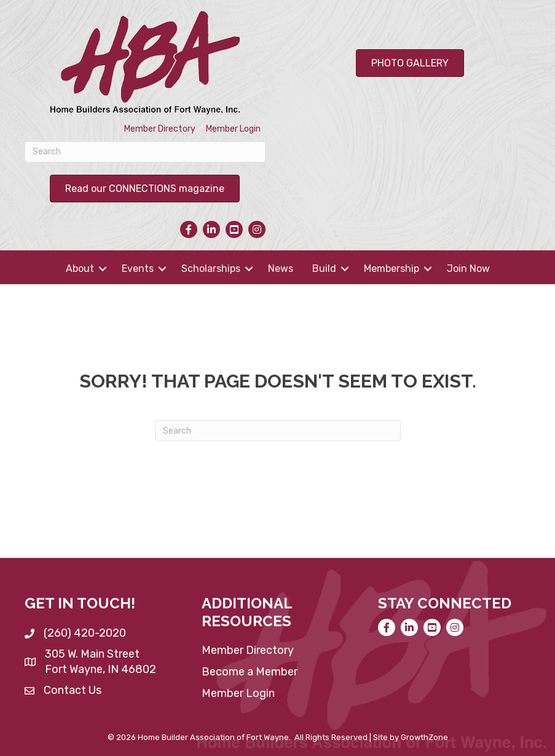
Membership (392, 269)
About (80, 269)
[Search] (145, 152)
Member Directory (160, 129)
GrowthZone (424, 737)
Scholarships (211, 269)
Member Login (233, 129)
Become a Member (250, 672)
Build (324, 269)
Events (138, 269)
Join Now (468, 269)
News (281, 269)
